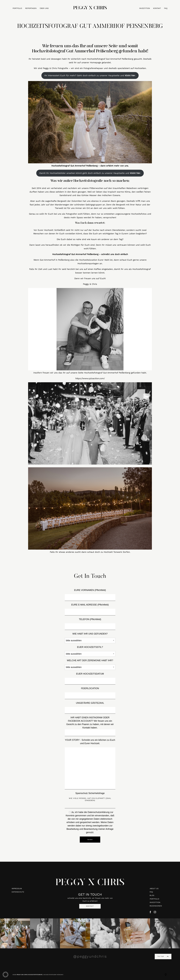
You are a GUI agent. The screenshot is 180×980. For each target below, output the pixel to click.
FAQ (166, 8)
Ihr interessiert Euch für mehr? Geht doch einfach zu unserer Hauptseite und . (90, 75)
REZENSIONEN (156, 906)
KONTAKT (157, 8)
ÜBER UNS (44, 8)
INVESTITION (145, 8)
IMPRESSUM (17, 888)
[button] (5, 975)
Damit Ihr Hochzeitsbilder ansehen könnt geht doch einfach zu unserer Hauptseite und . (90, 173)
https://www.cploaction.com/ (90, 378)
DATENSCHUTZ (18, 892)
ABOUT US (154, 888)
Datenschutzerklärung (99, 812)
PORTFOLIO (17, 8)
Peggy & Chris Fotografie (55, 68)
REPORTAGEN (31, 8)
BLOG (152, 895)
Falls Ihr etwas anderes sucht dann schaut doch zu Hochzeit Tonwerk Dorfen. (90, 552)
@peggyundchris (90, 956)
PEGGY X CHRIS (90, 883)
